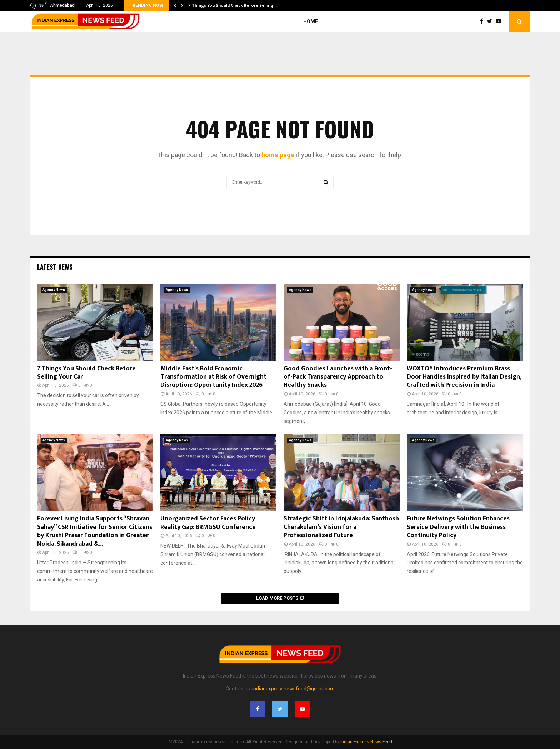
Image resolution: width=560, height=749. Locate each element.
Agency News (54, 290)
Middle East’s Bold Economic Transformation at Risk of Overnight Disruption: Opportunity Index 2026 (213, 377)
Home (311, 21)
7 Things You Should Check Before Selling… (232, 5)
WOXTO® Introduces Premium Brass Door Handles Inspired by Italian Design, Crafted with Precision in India (464, 377)
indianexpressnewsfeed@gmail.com (293, 689)
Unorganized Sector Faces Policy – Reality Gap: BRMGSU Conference (210, 523)
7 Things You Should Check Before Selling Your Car (86, 373)
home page (278, 155)
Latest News (55, 267)
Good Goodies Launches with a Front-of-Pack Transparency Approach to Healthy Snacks (338, 377)
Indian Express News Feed (366, 742)
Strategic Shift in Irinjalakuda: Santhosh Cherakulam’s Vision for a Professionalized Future (341, 527)
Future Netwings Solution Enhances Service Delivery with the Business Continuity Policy (458, 527)
